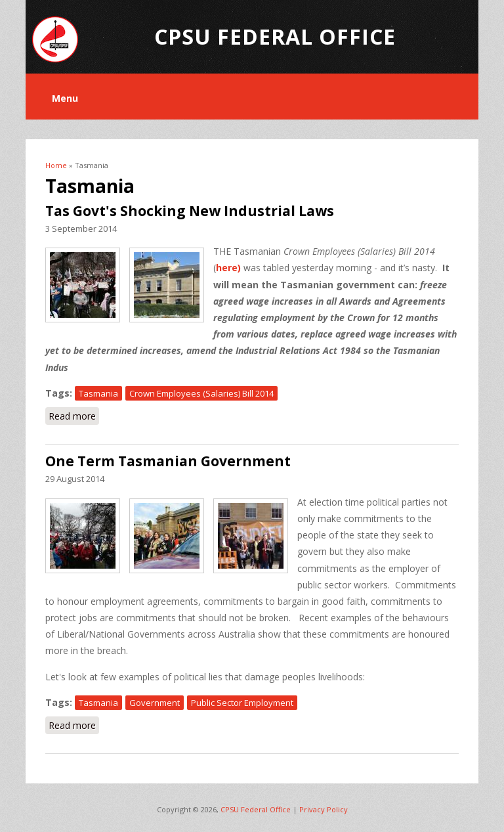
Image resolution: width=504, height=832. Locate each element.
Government (155, 703)
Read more (74, 415)
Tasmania (98, 393)
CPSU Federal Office (256, 809)
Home (56, 165)
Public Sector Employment (242, 703)
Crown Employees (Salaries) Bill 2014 (201, 393)
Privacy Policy (324, 809)
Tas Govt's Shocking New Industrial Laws (190, 211)
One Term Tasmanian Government (168, 461)
